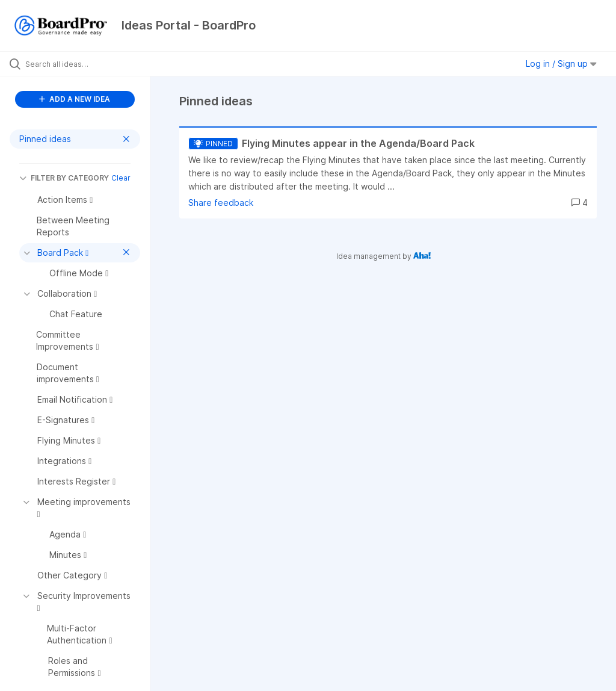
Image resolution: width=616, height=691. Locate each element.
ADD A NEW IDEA (75, 99)
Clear (121, 178)
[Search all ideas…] (81, 64)
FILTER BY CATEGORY (64, 178)
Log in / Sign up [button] (561, 64)
